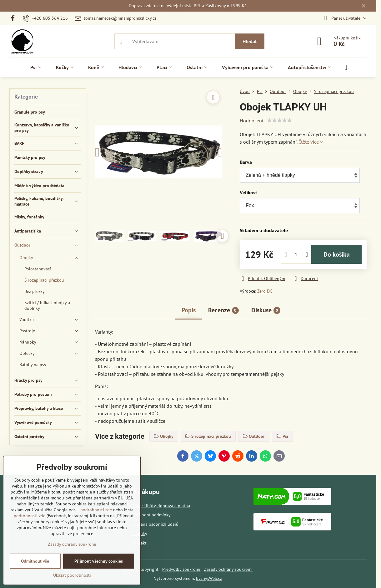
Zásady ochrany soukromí (228, 569)
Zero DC (265, 291)
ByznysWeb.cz (209, 578)
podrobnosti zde (96, 510)
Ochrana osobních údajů (155, 524)
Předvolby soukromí (181, 569)
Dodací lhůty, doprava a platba (161, 506)
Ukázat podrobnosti (72, 575)
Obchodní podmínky (151, 515)
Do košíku (337, 254)
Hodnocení (251, 120)
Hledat (250, 41)
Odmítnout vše (35, 561)
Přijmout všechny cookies (99, 561)
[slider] (279, 120)
